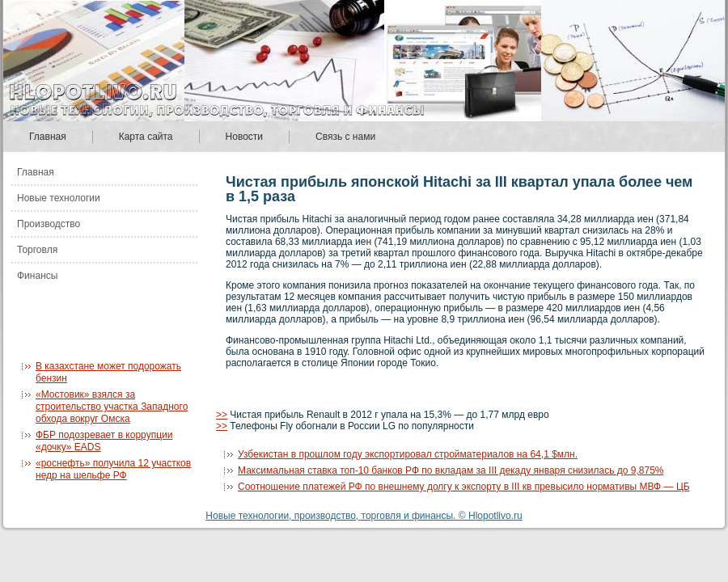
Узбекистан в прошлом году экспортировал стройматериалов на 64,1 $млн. (408, 454)
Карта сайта (146, 137)
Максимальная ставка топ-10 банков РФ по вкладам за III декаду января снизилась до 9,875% (451, 470)
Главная (48, 137)
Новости (244, 137)
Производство (49, 224)
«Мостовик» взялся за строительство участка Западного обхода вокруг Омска (112, 407)
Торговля (37, 250)
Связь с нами (345, 137)
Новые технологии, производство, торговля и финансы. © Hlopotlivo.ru (364, 516)
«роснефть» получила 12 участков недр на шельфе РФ (113, 469)
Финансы (37, 276)
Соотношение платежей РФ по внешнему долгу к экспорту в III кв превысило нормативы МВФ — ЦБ (464, 487)
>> (222, 415)
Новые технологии (59, 198)
